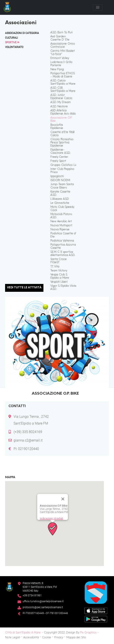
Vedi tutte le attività (24, 288)
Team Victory (59, 271)
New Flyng (57, 70)
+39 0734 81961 (32, 595)
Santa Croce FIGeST (59, 261)
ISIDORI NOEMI (60, 180)
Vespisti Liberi (59, 282)
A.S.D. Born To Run (62, 33)
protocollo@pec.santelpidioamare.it (43, 607)
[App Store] (96, 610)
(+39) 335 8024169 (28, 432)
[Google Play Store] (96, 619)
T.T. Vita (55, 267)
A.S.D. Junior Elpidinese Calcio (61, 97)
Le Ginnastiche (60, 203)
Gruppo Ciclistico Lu (63, 165)
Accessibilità (31, 638)
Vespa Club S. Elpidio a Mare (60, 276)
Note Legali (13, 638)
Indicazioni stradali (51, 518)
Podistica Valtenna (62, 241)
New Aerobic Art (61, 222)
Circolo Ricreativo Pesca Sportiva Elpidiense (62, 143)
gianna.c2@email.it (28, 440)
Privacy (59, 638)
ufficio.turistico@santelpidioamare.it (43, 601)
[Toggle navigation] (98, 8)
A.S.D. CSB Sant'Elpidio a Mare (63, 90)
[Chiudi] (63, 499)
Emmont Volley (60, 58)
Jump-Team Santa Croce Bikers (62, 186)
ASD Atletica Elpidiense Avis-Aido (63, 112)
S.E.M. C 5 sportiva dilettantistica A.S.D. (63, 254)
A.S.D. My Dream (61, 102)
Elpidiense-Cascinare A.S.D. (60, 152)
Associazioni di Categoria (22, 33)
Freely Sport (58, 161)
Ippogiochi (57, 176)
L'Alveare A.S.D (60, 199)
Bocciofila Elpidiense (57, 127)
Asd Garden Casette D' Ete (60, 38)
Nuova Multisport (61, 226)
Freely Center (59, 157)
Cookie (47, 638)
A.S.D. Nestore (59, 107)
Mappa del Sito (76, 638)
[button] (53, 529)
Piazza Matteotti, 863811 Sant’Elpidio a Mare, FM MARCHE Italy (40, 587)
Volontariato (14, 47)
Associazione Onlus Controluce (63, 45)
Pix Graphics (88, 633)
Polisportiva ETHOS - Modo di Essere (63, 75)
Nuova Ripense (60, 230)
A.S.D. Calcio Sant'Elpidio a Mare (63, 82)
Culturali (11, 38)
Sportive (12, 42)
